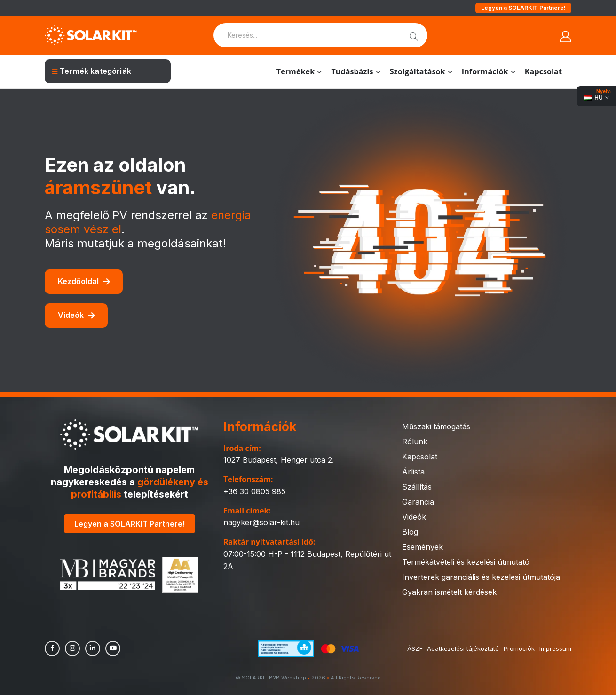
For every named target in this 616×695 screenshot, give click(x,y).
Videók (76, 315)
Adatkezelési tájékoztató (463, 648)
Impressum (555, 648)
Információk (485, 71)
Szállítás (417, 487)
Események (423, 547)
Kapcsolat (543, 71)
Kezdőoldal (84, 281)
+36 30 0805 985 (254, 491)
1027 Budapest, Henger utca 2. (279, 460)
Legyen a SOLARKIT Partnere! (523, 8)
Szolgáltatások (418, 71)
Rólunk (415, 442)
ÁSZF (415, 648)
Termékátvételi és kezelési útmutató (466, 562)
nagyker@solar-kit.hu (261, 522)
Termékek (296, 71)
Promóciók (519, 648)
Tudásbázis (352, 71)
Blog (410, 532)
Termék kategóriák (92, 71)
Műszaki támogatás (436, 426)
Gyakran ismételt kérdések (449, 592)
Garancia (418, 502)
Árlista (413, 472)
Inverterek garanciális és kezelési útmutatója (481, 577)
